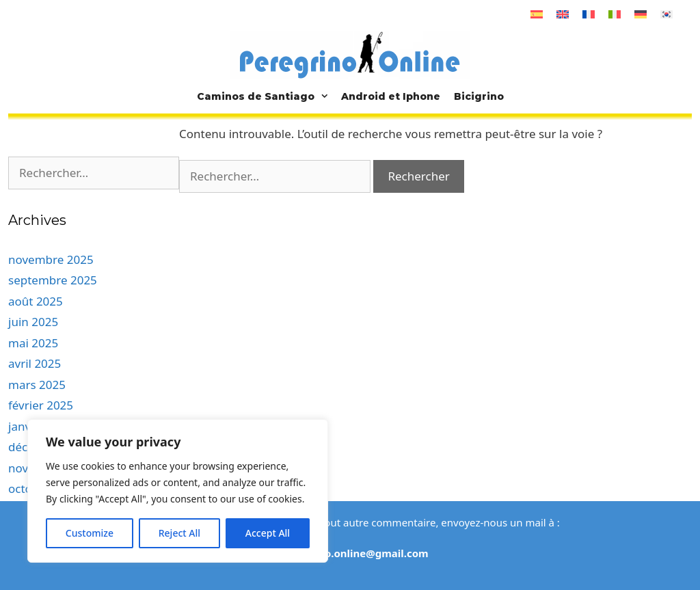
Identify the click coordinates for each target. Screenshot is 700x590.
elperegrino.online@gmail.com (350, 553)
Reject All (179, 533)
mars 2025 (37, 385)
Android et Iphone (391, 96)
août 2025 (36, 301)
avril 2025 (35, 363)
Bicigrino (479, 96)
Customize (90, 533)
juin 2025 (33, 322)
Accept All (268, 533)
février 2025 (41, 405)
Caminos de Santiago (266, 96)
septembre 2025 (53, 280)
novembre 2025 (51, 259)
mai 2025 (33, 343)
